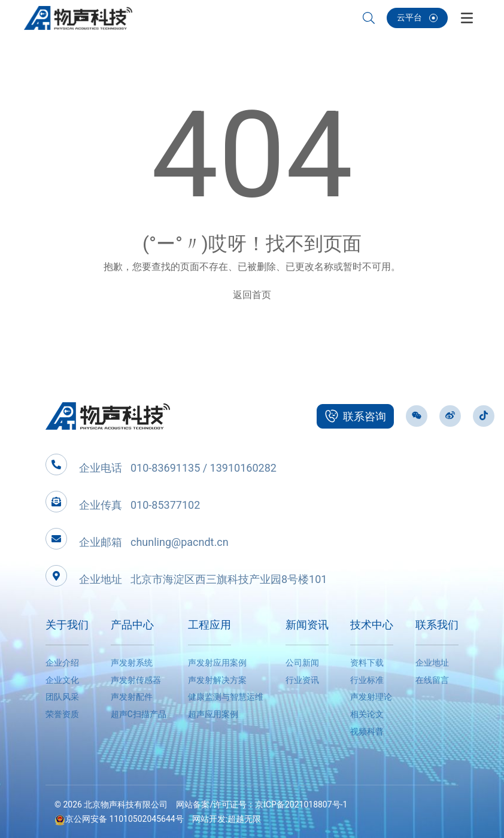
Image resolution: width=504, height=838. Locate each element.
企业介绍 (62, 663)
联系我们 (437, 625)
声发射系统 (132, 663)
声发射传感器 (136, 680)
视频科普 (367, 731)
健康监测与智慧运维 (226, 697)
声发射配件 (132, 697)
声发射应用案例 (217, 663)
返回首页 (252, 295)
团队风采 (62, 697)
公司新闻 (302, 663)
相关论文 (367, 714)
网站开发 (209, 819)
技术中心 (372, 625)
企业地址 (432, 663)
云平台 (417, 17)
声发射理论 (371, 697)
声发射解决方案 (217, 680)
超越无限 (244, 819)
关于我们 (67, 625)
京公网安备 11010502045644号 (119, 819)
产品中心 (132, 625)
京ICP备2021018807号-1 (301, 804)
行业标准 (367, 680)
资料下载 (367, 663)
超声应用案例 (213, 714)
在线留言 (432, 680)
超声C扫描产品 (139, 714)
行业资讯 (302, 680)
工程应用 (210, 625)
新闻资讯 (307, 625)
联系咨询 (355, 416)
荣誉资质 (62, 714)
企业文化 (62, 680)
